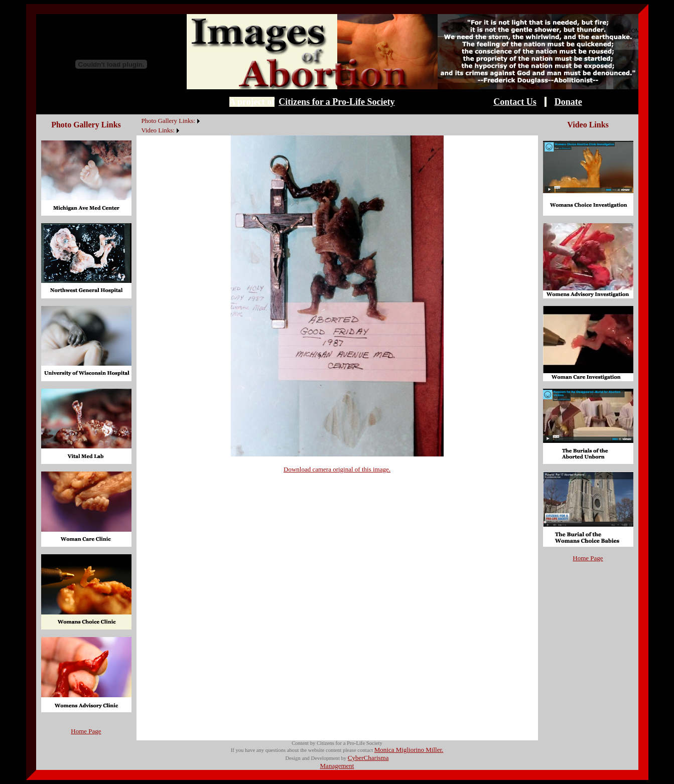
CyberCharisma (368, 758)
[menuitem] (139, 115)
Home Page (86, 731)
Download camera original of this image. (337, 469)
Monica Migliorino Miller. (409, 750)
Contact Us (515, 102)
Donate (568, 102)
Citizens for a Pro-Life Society (336, 102)
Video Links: (158, 130)
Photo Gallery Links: (168, 121)
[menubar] (169, 125)
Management (337, 766)
